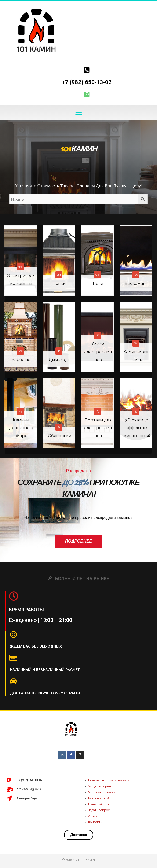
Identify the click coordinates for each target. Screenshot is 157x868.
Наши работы (99, 804)
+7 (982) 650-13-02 (87, 82)
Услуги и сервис (100, 786)
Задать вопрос (99, 810)
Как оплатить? (99, 798)
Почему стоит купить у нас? (109, 780)
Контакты (95, 822)
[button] (78, 113)
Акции (93, 816)
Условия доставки (102, 792)
